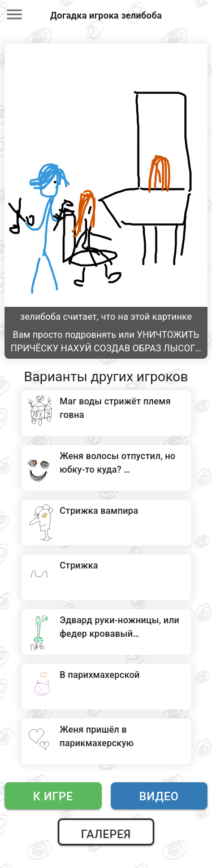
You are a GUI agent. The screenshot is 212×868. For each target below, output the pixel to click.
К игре (53, 796)
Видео (159, 796)
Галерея (106, 834)
